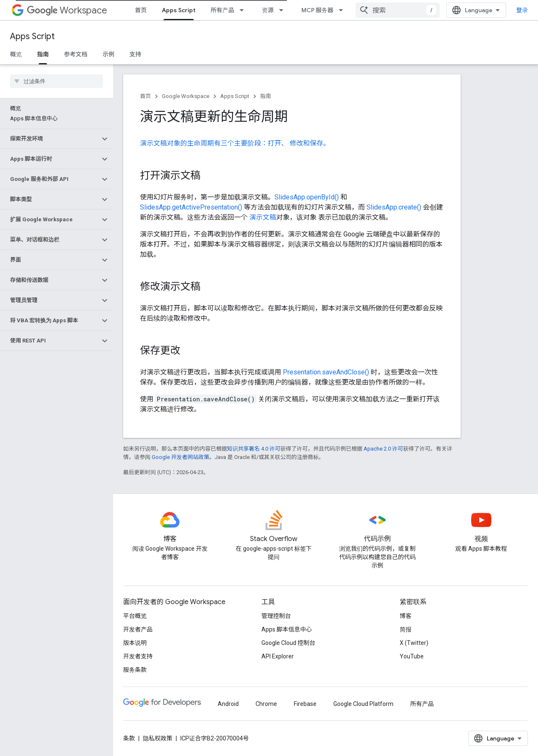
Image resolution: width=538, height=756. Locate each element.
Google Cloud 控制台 (288, 643)
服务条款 (135, 670)
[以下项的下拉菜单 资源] (284, 10)
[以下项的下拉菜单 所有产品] (244, 10)
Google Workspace (186, 96)
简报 (406, 629)
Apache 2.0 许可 (383, 449)
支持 (135, 54)
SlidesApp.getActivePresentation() (191, 207)
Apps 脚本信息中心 (287, 629)
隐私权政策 (158, 738)
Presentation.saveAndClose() (326, 372)
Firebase (305, 704)
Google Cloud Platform (363, 704)
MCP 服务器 (317, 10)
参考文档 (76, 54)
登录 (522, 10)
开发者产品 (138, 629)
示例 (108, 54)
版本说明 (135, 643)
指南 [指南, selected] (43, 54)
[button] (50, 139)
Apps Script (32, 36)
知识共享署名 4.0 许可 (254, 449)
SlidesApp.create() (394, 207)
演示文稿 (263, 217)
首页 (141, 10)
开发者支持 (138, 656)
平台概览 (135, 616)
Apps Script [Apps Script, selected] (179, 10)
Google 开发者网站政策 (181, 457)
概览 (16, 54)
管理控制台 (276, 616)
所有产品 (222, 10)
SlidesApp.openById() (307, 197)
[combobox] (398, 10)
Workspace (67, 10)
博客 (406, 616)
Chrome (266, 704)
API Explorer (278, 656)
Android (228, 704)
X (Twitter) (414, 643)
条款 (129, 738)
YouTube (412, 656)
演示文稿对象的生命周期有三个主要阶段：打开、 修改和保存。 (235, 143)
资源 (268, 10)
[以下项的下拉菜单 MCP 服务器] (343, 10)
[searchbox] (57, 81)
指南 (266, 96)
